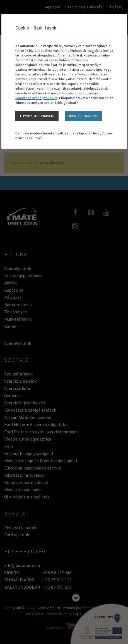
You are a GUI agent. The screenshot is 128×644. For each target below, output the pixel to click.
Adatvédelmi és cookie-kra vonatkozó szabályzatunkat (57, 96)
